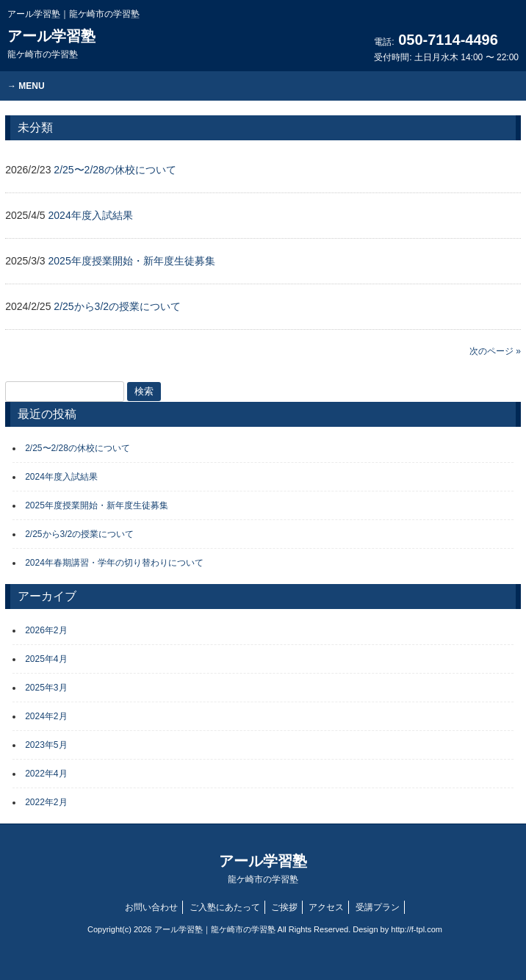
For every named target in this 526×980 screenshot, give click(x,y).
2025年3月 (46, 688)
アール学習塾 (51, 44)
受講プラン (378, 907)
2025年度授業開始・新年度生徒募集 (97, 505)
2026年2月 (46, 630)
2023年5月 (46, 745)
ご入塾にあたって (225, 907)
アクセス (326, 907)
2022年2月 (46, 802)
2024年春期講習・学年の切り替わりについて (114, 563)
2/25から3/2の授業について (79, 534)
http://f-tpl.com (417, 929)
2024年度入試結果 (61, 477)
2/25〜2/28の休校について (78, 448)
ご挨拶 (284, 907)
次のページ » (495, 351)
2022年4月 (46, 774)
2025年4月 (46, 659)
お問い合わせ (151, 907)
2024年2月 (46, 716)
